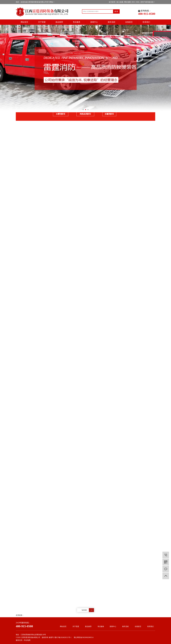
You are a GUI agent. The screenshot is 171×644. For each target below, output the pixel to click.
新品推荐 (88, 626)
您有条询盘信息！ (148, 2)
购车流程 (125, 626)
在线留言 (138, 626)
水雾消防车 (61, 114)
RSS (133, 2)
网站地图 (127, 2)
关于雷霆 (76, 626)
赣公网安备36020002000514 (84, 637)
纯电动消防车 (85, 114)
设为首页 (112, 2)
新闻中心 (113, 626)
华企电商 (27, 640)
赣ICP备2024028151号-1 (63, 637)
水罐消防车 (109, 114)
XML (138, 2)
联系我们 (151, 626)
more (84, 610)
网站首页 (63, 626)
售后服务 (101, 626)
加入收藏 (120, 2)
